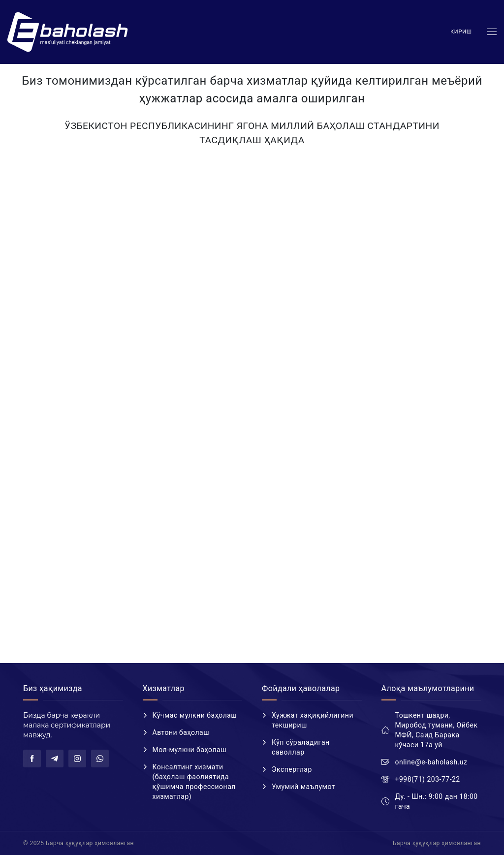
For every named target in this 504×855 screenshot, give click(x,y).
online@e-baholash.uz (431, 762)
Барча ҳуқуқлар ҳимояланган (437, 843)
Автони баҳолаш (181, 732)
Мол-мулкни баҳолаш (190, 750)
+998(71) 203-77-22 (428, 779)
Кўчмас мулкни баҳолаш (195, 715)
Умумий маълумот (303, 787)
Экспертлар (292, 769)
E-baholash (69, 32)
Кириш (461, 32)
